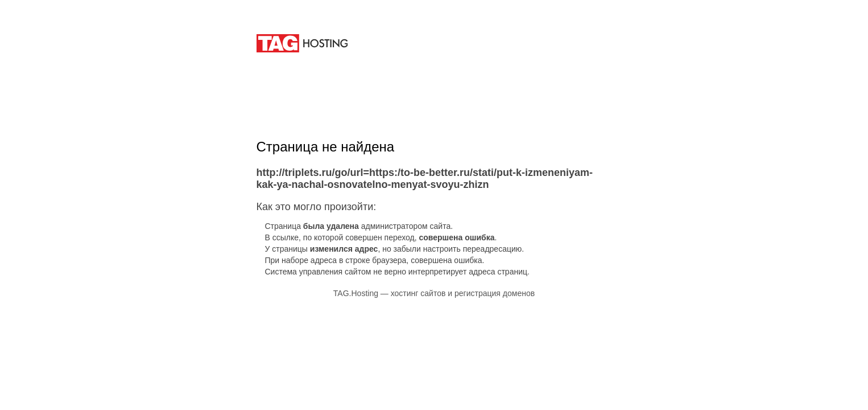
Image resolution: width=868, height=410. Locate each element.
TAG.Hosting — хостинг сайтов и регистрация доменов (434, 293)
